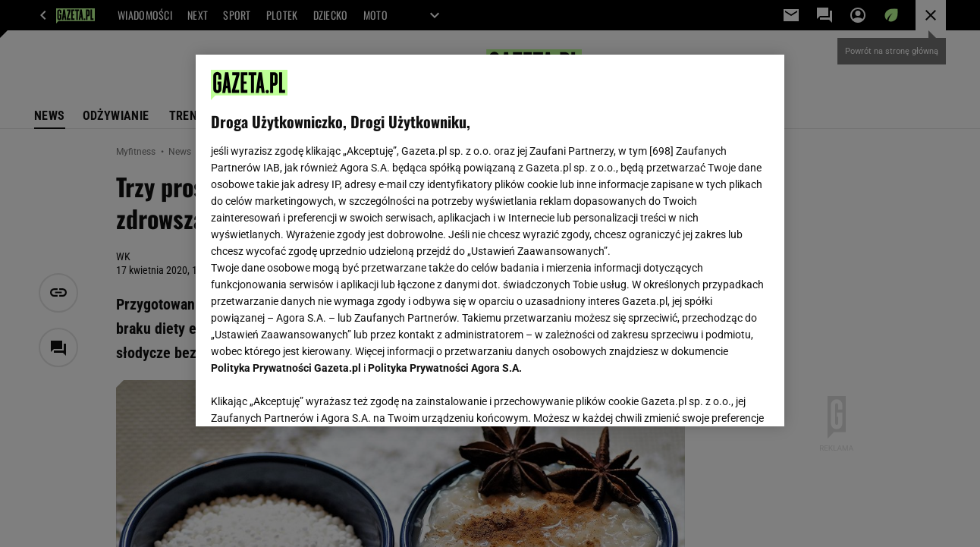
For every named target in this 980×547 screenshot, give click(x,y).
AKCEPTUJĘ (717, 397)
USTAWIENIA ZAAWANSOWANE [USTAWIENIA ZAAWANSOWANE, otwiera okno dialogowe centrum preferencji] (311, 396)
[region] (490, 240)
